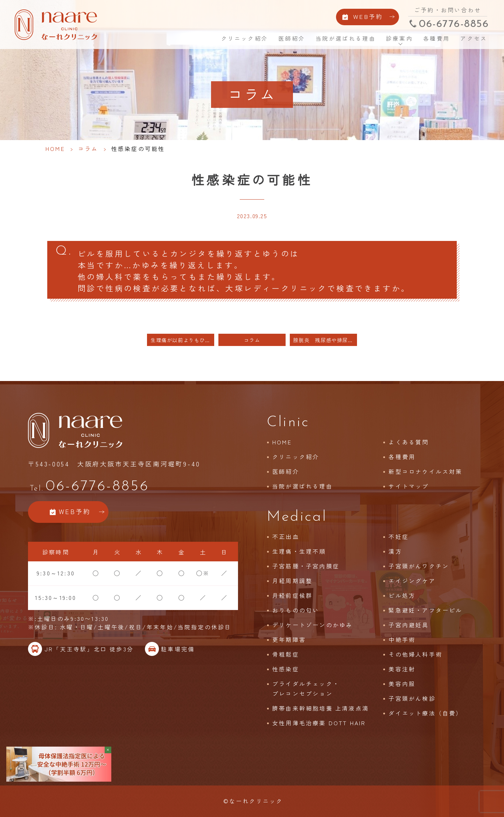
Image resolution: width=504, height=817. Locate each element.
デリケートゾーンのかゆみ (313, 625)
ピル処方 (402, 595)
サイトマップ (409, 486)
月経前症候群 (292, 595)
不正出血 (286, 536)
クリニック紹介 (245, 39)
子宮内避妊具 (409, 625)
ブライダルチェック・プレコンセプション (306, 688)
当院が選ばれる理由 (346, 39)
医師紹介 (292, 39)
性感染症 (286, 669)
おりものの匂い (296, 610)
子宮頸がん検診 (412, 698)
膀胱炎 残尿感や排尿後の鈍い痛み (325, 340)
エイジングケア (412, 581)
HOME (206, 38)
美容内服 (402, 684)
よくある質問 (409, 442)
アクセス (474, 39)
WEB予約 (368, 17)
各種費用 (437, 39)
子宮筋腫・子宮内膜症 (306, 566)
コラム (88, 148)
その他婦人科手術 (415, 654)
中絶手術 (402, 639)
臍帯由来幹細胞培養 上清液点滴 (321, 708)
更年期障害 (289, 639)
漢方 (395, 551)
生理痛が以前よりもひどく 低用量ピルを (182, 340)
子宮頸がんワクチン (419, 566)
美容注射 (402, 669)
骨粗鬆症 (286, 654)
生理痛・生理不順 (299, 551)
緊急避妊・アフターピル (425, 610)
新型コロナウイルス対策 (425, 471)
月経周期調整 (292, 581)
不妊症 (399, 536)
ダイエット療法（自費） (425, 713)
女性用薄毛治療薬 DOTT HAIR (319, 723)
